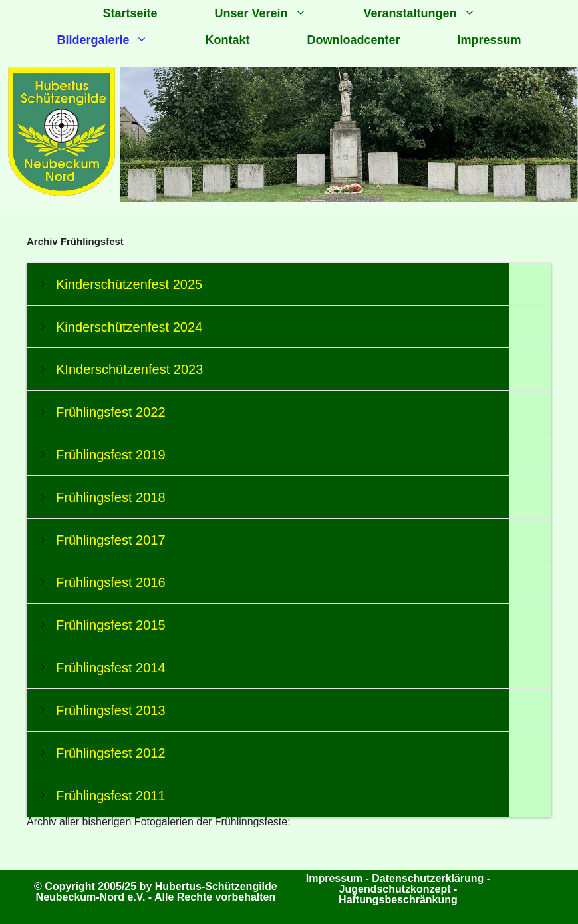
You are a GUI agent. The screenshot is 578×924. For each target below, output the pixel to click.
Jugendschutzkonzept (396, 889)
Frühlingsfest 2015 (111, 625)
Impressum (490, 40)
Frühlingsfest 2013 (111, 710)
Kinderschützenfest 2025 (129, 284)
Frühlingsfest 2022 (111, 412)
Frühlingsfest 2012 (111, 753)
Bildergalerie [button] (116, 40)
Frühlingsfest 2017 (111, 540)
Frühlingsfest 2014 (111, 668)
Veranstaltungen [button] (434, 13)
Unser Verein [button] (274, 13)
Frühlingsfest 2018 (111, 497)
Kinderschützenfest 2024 (129, 327)
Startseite (130, 13)
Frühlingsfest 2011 (111, 796)
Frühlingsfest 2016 (111, 582)
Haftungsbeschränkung (398, 900)
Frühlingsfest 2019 (111, 455)
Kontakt (227, 40)
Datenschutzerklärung (428, 878)
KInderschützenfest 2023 (129, 369)
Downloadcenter (353, 40)
